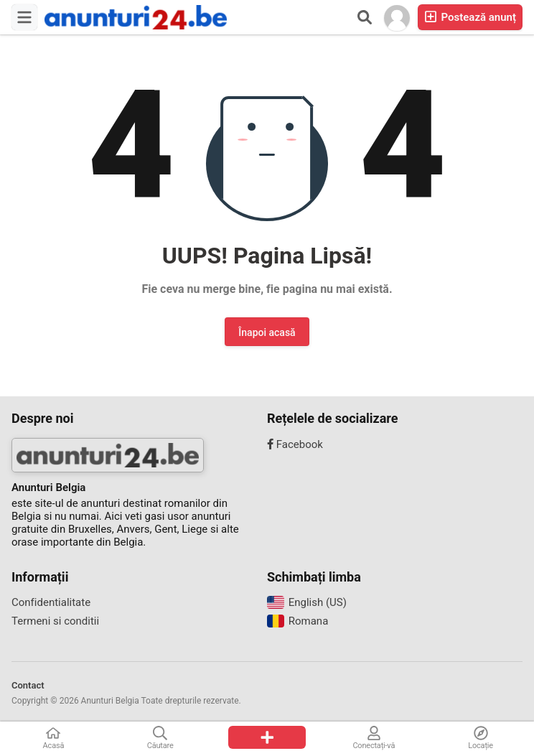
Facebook (295, 444)
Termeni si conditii (55, 621)
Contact (28, 685)
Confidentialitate (51, 602)
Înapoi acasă (267, 332)
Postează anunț (470, 17)
